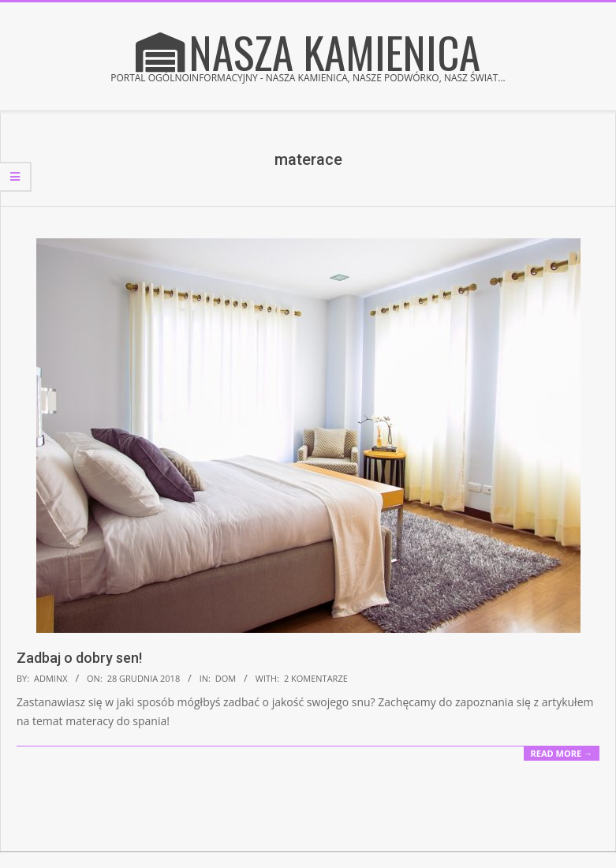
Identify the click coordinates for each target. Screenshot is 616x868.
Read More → (562, 753)
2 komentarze (316, 678)
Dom (226, 678)
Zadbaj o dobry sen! (79, 658)
